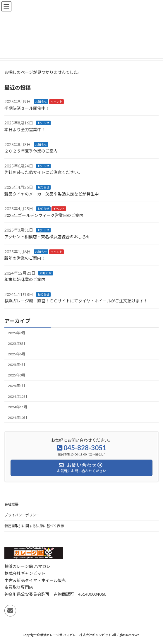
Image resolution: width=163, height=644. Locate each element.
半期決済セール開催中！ (27, 108)
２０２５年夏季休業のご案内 (31, 151)
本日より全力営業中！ (25, 130)
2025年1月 (17, 386)
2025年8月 (17, 344)
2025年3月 (17, 375)
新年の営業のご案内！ (25, 258)
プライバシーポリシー (22, 515)
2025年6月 (17, 354)
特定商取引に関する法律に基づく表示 (34, 526)
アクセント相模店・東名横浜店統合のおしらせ (47, 237)
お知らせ (41, 102)
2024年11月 (18, 407)
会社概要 (11, 504)
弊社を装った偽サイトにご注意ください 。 (43, 172)
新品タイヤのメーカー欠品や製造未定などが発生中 (52, 194)
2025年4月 (17, 365)
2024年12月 (18, 396)
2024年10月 (18, 418)
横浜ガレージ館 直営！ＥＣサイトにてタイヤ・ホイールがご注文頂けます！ (76, 301)
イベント (56, 102)
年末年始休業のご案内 (25, 279)
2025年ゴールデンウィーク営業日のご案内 (44, 215)
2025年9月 (17, 333)
